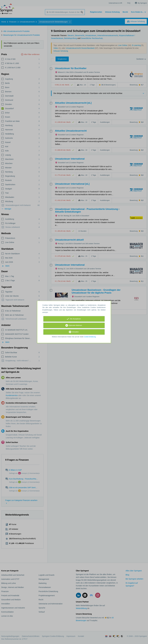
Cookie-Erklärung (90, 337)
